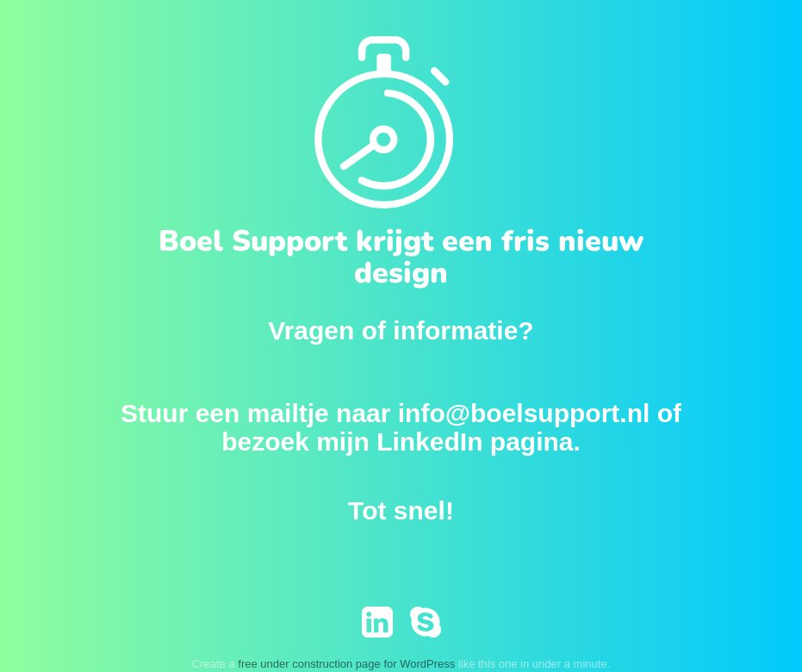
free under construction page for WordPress (346, 664)
